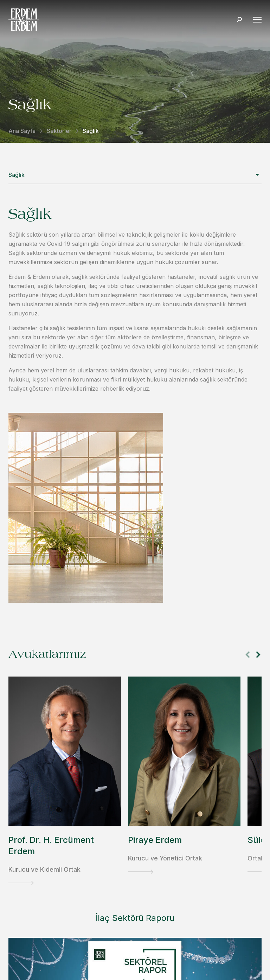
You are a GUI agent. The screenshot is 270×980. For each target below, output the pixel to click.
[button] (258, 655)
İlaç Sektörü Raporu (135, 918)
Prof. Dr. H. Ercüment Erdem (51, 846)
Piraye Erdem (155, 840)
